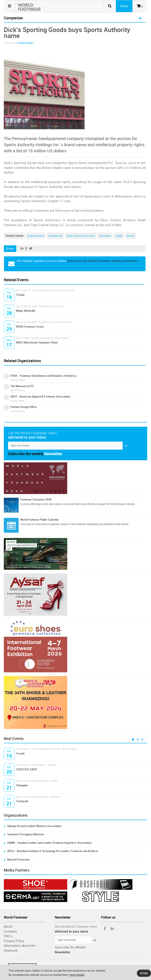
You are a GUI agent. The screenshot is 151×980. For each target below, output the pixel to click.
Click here (26, 524)
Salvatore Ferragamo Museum (26, 834)
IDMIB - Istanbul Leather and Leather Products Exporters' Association (49, 843)
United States (25, 43)
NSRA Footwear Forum (30, 327)
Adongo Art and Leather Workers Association (34, 826)
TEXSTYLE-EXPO (27, 769)
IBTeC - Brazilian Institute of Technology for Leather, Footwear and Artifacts (53, 851)
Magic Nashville (26, 311)
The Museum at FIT (22, 386)
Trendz (20, 295)
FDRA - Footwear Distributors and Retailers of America (43, 376)
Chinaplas (22, 785)
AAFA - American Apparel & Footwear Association (40, 397)
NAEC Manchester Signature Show (37, 343)
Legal (119, 236)
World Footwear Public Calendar (40, 520)
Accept (144, 973)
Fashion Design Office (24, 407)
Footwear (105, 236)
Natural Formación (18, 860)
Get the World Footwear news (76, 927)
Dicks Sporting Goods (81, 236)
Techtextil (22, 801)
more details (77, 975)
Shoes (130, 236)
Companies (55, 236)
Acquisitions (36, 236)
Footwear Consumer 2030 (36, 500)
